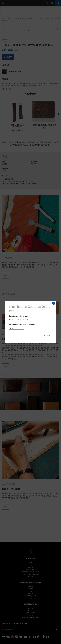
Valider (46, 336)
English (12, 320)
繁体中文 (25, 320)
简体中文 (18, 320)
